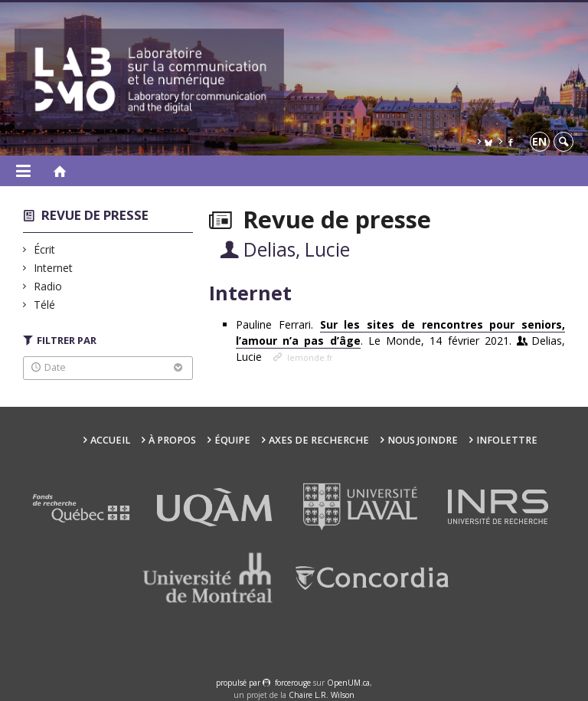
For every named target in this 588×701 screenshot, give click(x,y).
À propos (172, 440)
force (293, 683)
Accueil (110, 440)
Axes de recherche (319, 440)
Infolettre (507, 440)
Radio (48, 286)
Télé (45, 305)
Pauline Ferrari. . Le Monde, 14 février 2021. (400, 341)
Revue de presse (95, 215)
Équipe (232, 440)
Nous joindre (423, 440)
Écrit (45, 249)
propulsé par (239, 683)
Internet (54, 268)
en (539, 141)
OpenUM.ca (348, 683)
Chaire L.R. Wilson (322, 695)
